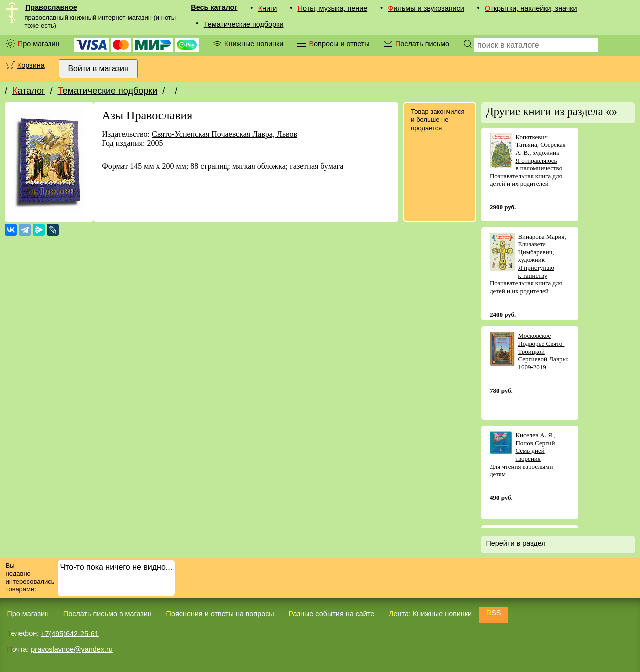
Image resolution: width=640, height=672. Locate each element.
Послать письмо (422, 44)
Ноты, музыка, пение (333, 8)
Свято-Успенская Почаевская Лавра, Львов (225, 134)
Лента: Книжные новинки (430, 614)
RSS (494, 613)
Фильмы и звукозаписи (426, 8)
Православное (51, 7)
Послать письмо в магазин (108, 614)
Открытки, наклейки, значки (531, 8)
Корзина (31, 65)
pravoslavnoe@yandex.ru (72, 649)
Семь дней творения (530, 455)
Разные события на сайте (331, 614)
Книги (268, 8)
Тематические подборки (244, 24)
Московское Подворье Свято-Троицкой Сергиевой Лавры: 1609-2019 (543, 351)
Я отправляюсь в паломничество (539, 165)
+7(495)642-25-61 (70, 633)
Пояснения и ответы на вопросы (220, 614)
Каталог (29, 91)
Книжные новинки (254, 44)
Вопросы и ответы (339, 44)
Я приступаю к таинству (536, 272)
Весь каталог (214, 7)
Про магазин (39, 44)
